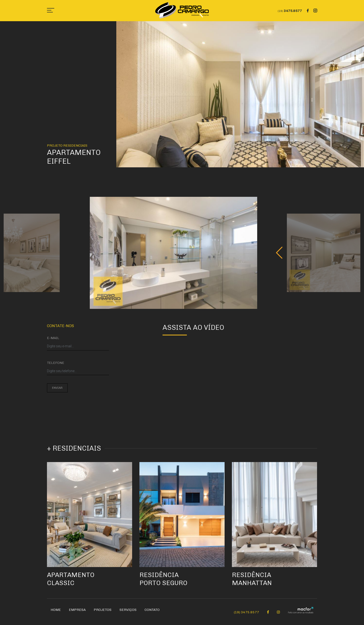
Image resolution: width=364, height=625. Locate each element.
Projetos (103, 613)
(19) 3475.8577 (246, 615)
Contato (152, 613)
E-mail (53, 338)
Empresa (77, 613)
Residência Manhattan (253, 582)
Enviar (57, 388)
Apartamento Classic (72, 582)
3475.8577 (290, 11)
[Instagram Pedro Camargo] (278, 615)
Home (56, 613)
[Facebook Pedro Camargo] (268, 615)
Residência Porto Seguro (165, 582)
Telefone (56, 363)
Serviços (128, 613)
